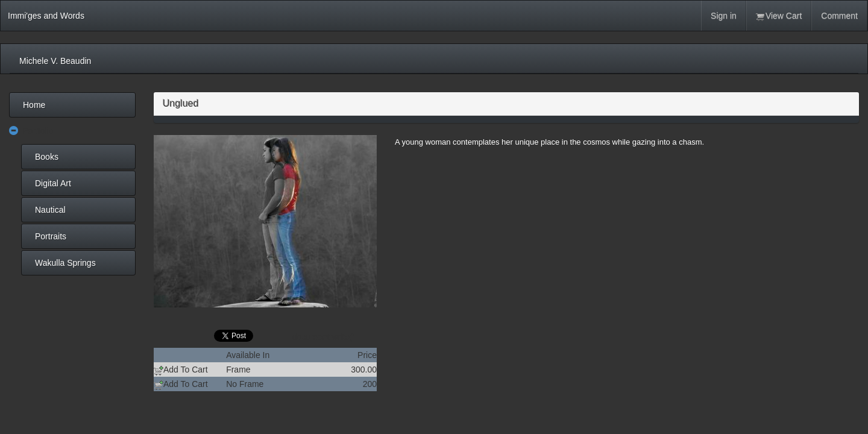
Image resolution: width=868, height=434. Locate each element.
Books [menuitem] (47, 157)
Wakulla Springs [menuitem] (65, 263)
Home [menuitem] (34, 105)
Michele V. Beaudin (55, 61)
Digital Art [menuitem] (53, 183)
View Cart (779, 16)
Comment (839, 16)
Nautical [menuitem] (50, 210)
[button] (14, 131)
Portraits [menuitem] (51, 236)
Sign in (724, 16)
